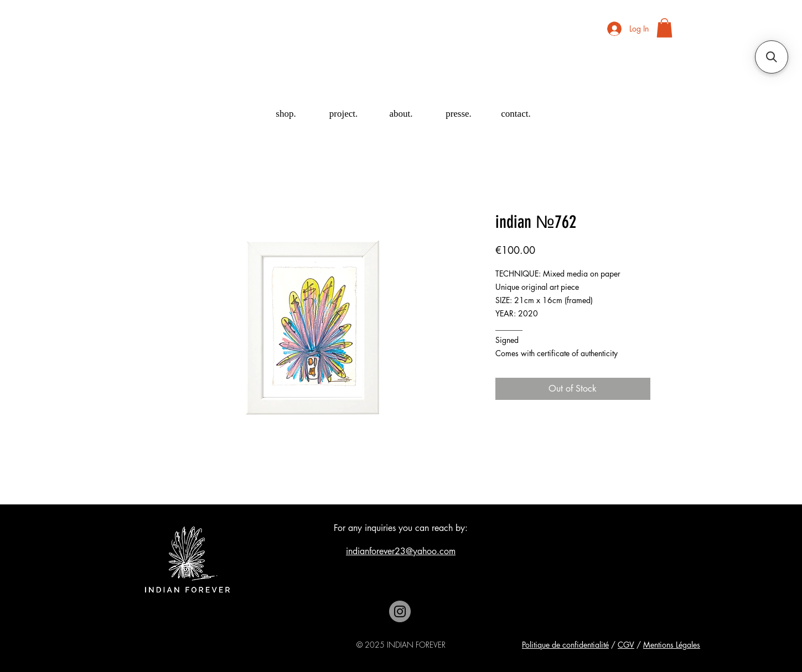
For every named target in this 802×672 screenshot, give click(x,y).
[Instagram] (400, 611)
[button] (664, 28)
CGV (626, 645)
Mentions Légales (672, 645)
